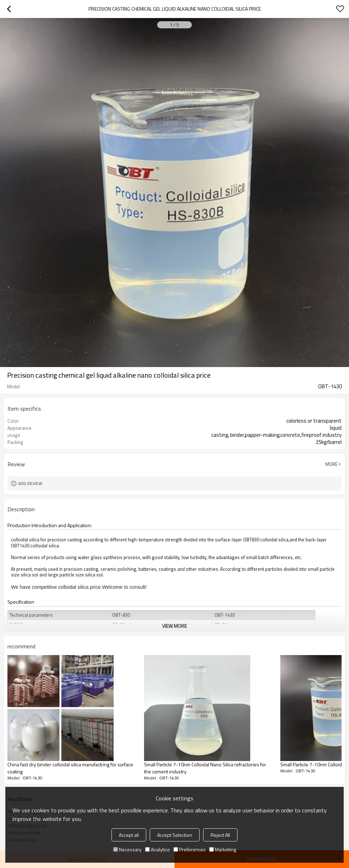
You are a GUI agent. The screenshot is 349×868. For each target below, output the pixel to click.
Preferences (190, 849)
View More (174, 626)
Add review (30, 483)
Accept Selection (175, 835)
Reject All (220, 835)
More (331, 464)
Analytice (158, 849)
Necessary (127, 849)
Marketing (223, 849)
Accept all (129, 835)
